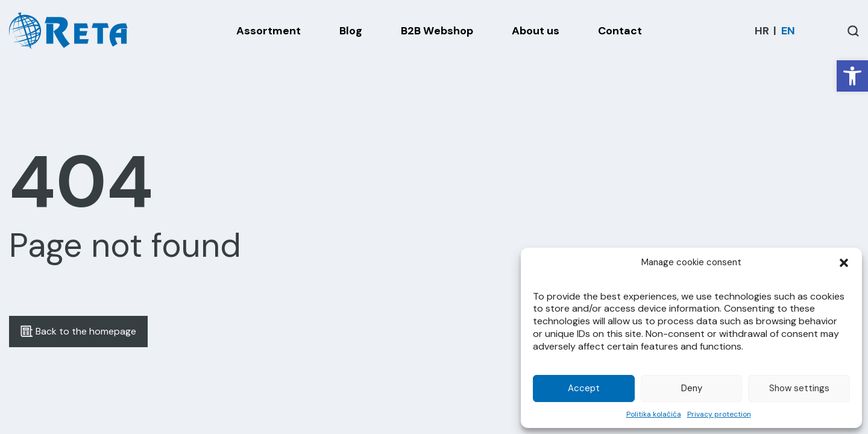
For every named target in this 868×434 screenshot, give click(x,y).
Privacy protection (719, 414)
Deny (692, 388)
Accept (584, 388)
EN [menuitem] (788, 31)
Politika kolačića (654, 414)
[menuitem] (762, 31)
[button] (852, 76)
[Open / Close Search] (853, 31)
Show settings (799, 388)
